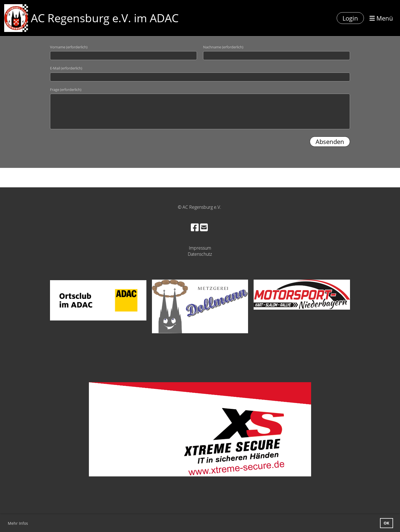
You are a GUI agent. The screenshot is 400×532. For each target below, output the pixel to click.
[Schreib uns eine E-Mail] (204, 227)
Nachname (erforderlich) (223, 47)
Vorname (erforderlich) (69, 47)
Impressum (200, 248)
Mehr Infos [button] (18, 523)
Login (350, 18)
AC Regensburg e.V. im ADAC (105, 18)
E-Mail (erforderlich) (66, 68)
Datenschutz (200, 254)
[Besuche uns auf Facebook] (195, 227)
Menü (381, 18)
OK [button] (386, 523)
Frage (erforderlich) (66, 90)
